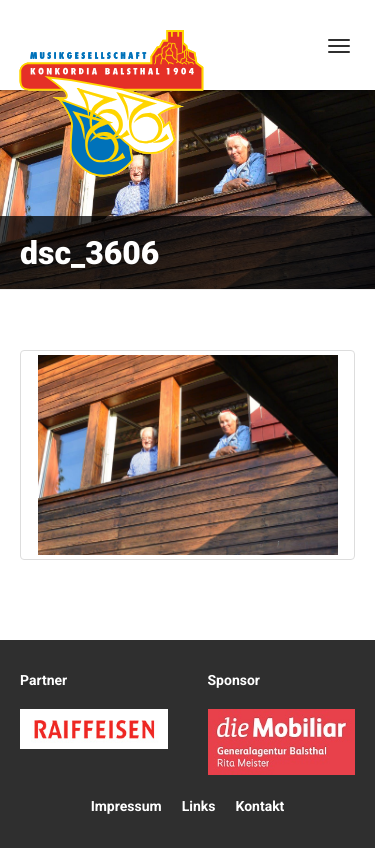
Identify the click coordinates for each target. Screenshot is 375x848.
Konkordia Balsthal (111, 103)
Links (199, 807)
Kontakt (259, 807)
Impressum (126, 807)
